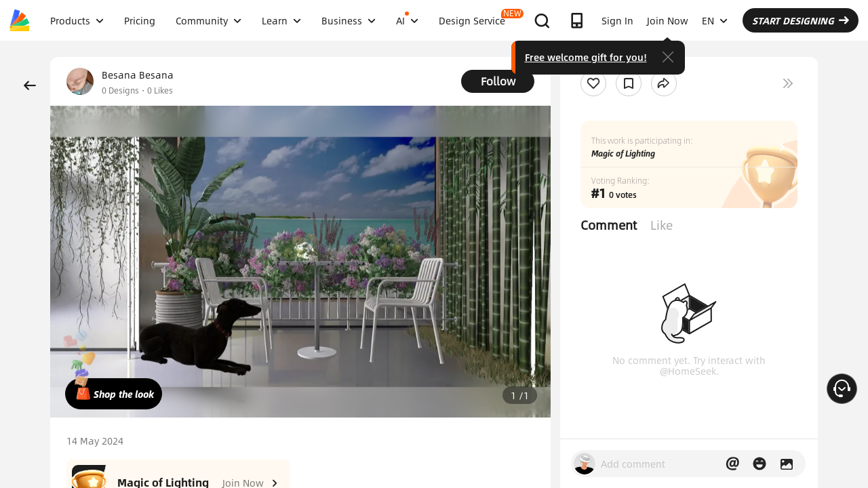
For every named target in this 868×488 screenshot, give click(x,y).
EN (715, 20)
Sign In (617, 20)
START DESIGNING (801, 20)
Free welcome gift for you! (586, 57)
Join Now (668, 20)
